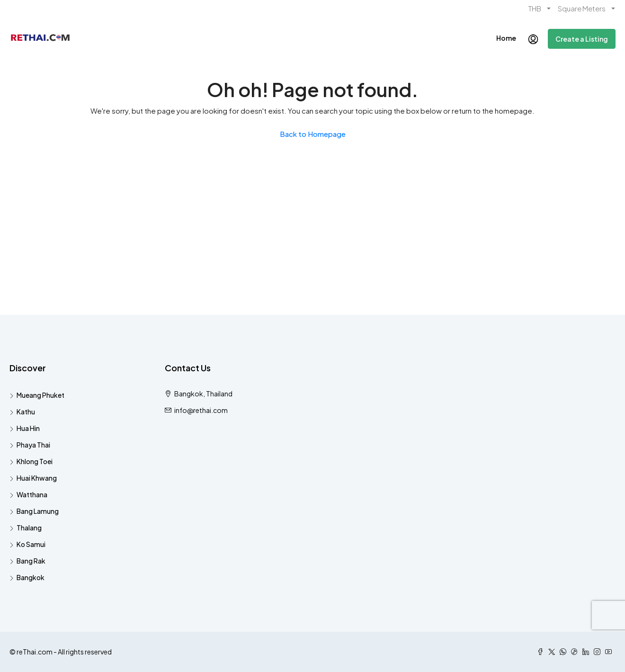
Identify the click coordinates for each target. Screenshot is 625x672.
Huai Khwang (37, 478)
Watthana (32, 494)
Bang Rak (31, 561)
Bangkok (31, 577)
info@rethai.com (201, 410)
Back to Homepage (313, 134)
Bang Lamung (38, 511)
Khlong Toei (35, 461)
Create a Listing (582, 39)
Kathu (26, 412)
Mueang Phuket (40, 395)
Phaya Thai (33, 445)
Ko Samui (31, 544)
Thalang (29, 528)
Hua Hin (28, 428)
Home (506, 38)
